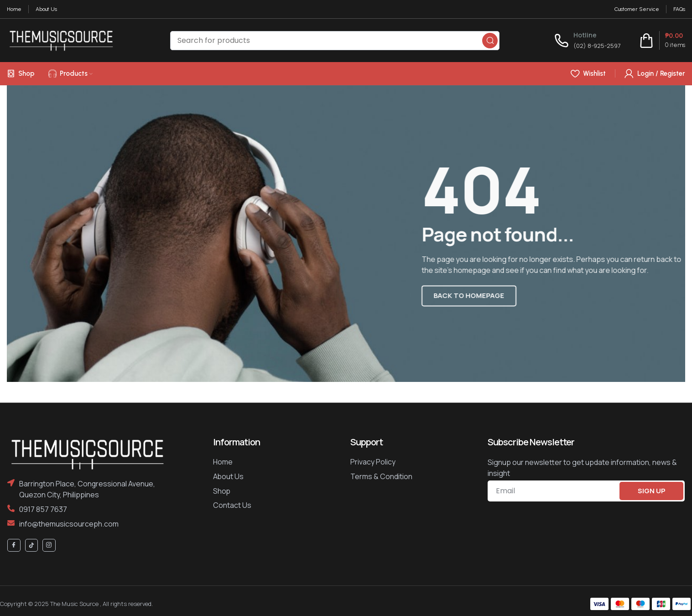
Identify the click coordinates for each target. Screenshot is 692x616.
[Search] (335, 41)
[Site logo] (61, 40)
